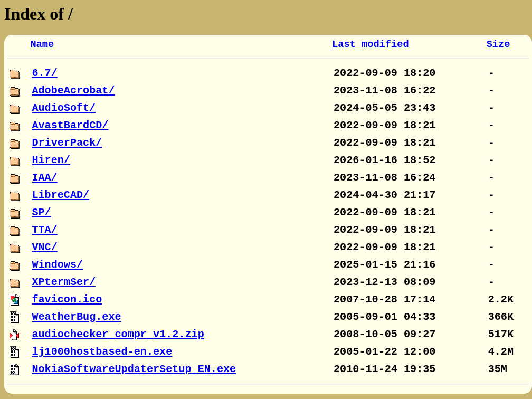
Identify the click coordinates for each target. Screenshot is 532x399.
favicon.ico (67, 300)
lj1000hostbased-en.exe (102, 352)
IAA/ (44, 178)
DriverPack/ (67, 143)
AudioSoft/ (64, 108)
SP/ (41, 212)
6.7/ (44, 73)
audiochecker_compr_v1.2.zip (118, 334)
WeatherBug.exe (76, 317)
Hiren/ (51, 160)
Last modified (370, 44)
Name (42, 44)
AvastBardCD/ (70, 125)
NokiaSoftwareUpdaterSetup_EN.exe (134, 369)
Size (498, 44)
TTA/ (44, 230)
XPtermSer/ (64, 282)
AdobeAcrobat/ (73, 91)
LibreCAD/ (60, 195)
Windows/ (57, 265)
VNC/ (44, 247)
